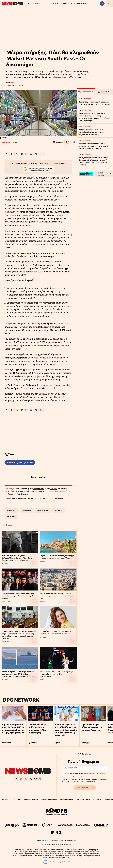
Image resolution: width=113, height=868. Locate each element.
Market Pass (60, 77)
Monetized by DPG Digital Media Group (64, 840)
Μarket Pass (42, 181)
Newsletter (22, 498)
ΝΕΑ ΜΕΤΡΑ (59, 510)
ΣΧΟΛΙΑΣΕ (58, 142)
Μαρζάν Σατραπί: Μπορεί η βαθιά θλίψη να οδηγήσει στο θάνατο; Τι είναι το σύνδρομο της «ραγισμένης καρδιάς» (94, 161)
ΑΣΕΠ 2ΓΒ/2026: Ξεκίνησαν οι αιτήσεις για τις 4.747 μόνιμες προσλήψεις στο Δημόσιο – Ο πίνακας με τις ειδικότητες (95, 117)
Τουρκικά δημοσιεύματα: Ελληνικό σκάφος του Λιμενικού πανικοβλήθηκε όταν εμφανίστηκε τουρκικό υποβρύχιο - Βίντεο (18, 674)
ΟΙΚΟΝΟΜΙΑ (64, 4)
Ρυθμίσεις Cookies (67, 799)
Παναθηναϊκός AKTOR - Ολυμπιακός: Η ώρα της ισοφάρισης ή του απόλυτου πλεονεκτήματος (57, 674)
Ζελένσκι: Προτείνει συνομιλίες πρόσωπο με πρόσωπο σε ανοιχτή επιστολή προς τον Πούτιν (93, 146)
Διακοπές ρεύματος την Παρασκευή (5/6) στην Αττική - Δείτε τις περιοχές (94, 103)
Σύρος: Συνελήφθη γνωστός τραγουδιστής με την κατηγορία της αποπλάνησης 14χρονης (57, 557)
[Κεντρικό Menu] (109, 3)
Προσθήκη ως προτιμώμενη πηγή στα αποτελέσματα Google (38, 169)
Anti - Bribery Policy (83, 799)
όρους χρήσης (100, 774)
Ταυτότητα (5, 799)
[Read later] (74, 142)
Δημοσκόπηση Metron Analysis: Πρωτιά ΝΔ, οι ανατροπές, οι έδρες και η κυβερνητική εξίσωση (13, 729)
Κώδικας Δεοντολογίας (49, 799)
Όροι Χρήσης (16, 799)
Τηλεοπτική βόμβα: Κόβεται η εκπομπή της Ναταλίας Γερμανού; (92, 727)
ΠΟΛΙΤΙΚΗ (54, 4)
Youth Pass (44, 188)
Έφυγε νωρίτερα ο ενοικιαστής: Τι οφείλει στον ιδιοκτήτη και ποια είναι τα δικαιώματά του (57, 596)
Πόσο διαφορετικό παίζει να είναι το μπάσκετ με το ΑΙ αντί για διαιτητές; (38, 729)
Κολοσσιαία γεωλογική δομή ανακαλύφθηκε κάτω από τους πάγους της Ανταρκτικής (92, 132)
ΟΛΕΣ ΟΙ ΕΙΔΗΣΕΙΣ (34, 4)
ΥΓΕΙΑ (73, 4)
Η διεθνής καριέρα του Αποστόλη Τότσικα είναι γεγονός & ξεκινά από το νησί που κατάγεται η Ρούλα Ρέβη (66, 730)
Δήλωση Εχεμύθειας (31, 799)
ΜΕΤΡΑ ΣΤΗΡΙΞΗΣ (43, 510)
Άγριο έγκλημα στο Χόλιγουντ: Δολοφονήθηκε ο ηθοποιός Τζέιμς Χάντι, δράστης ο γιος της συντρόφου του (17, 558)
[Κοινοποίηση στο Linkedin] (31, 154)
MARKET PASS (12, 510)
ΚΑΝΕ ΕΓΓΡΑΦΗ (85, 788)
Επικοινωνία (98, 799)
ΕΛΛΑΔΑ (46, 4)
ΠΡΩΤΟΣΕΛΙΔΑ (83, 4)
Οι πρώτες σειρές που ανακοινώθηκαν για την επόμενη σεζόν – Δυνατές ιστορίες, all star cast (18, 596)
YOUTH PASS (27, 510)
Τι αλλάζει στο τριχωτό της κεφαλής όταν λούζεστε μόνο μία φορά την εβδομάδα (56, 633)
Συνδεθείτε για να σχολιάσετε (20, 462)
